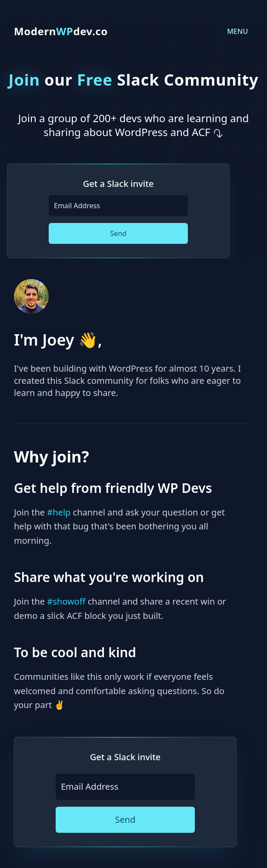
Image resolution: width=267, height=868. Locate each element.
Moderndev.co (61, 31)
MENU (237, 31)
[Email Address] (118, 206)
